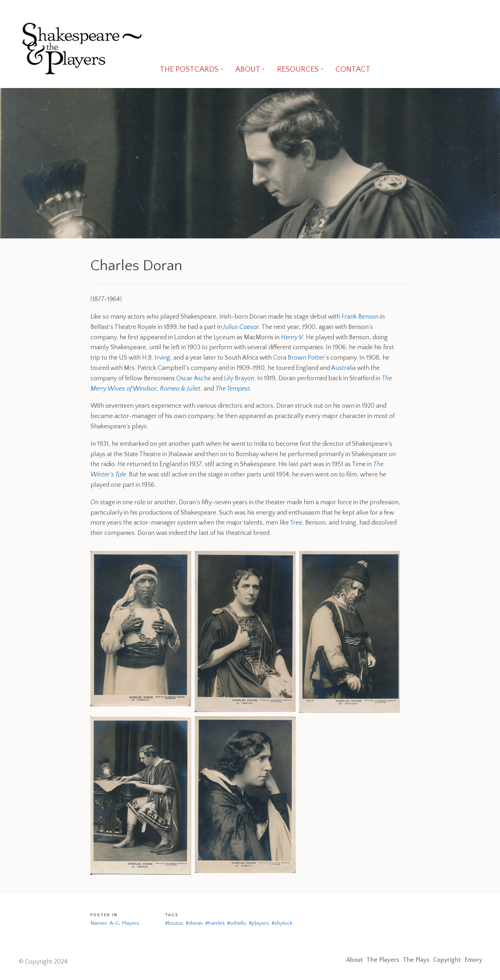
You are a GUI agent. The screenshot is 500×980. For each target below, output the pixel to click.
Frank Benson (360, 317)
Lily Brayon (239, 378)
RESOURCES (298, 69)
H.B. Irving (156, 358)
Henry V (292, 337)
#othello (236, 923)
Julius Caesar (241, 327)
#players (259, 923)
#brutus (174, 923)
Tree (296, 523)
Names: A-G (105, 923)
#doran (194, 923)
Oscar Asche (194, 378)
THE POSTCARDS (189, 69)
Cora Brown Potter (299, 358)
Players (130, 923)
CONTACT (353, 69)
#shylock (282, 923)
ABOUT (248, 69)
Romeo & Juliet (180, 389)
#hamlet (215, 923)
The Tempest (233, 389)
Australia (343, 368)
